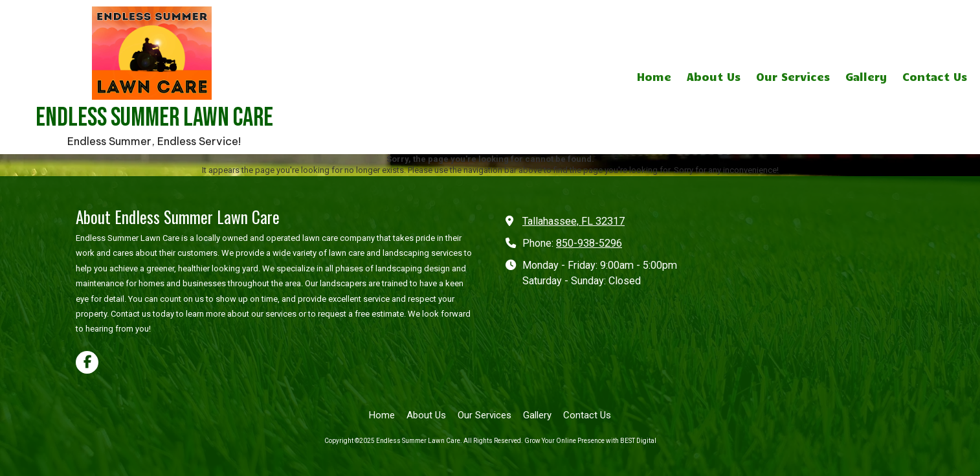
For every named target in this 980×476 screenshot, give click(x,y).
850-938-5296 (589, 243)
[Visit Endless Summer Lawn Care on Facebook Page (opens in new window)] (87, 362)
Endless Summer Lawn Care (154, 118)
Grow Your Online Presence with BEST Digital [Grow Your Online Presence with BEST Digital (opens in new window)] (590, 441)
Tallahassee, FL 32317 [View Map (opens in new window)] (574, 221)
